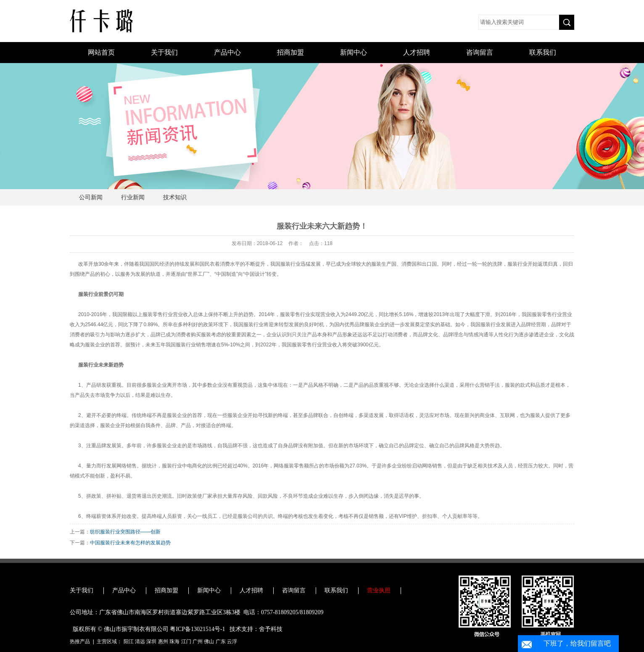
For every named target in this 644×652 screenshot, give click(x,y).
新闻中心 (354, 52)
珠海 (174, 641)
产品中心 (227, 52)
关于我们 (164, 52)
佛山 (209, 641)
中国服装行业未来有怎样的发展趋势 (130, 543)
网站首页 (101, 52)
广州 (198, 641)
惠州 (163, 641)
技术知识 (175, 197)
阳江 (129, 641)
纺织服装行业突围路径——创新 (125, 532)
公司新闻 (91, 197)
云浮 (232, 641)
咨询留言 (480, 52)
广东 (221, 641)
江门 (186, 641)
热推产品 (80, 641)
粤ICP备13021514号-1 (197, 629)
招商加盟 (290, 52)
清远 (140, 641)
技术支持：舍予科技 (256, 629)
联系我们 (543, 52)
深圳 (151, 641)
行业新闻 (133, 197)
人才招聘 (417, 52)
